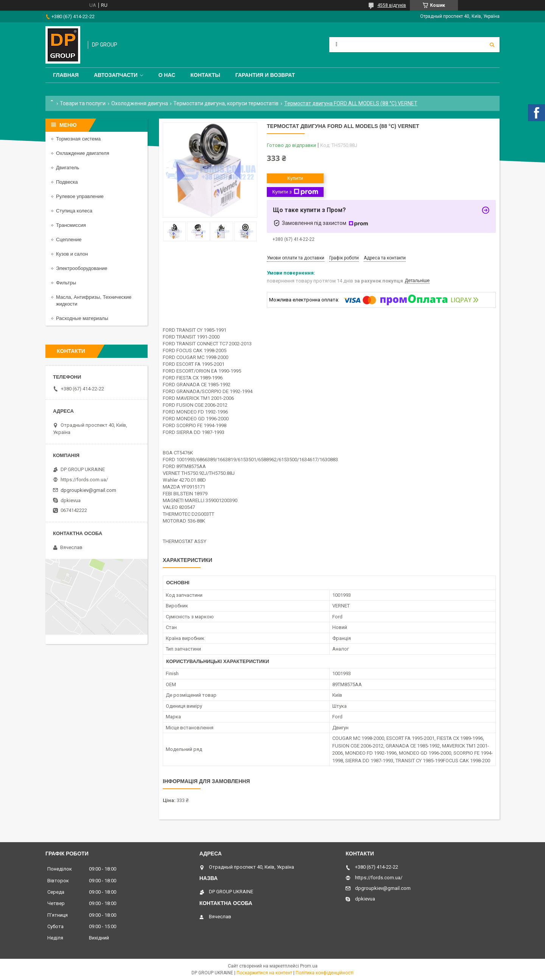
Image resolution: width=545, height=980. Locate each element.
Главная (66, 75)
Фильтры (66, 283)
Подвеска (67, 182)
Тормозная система (78, 139)
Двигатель (68, 168)
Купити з (295, 192)
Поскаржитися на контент (264, 973)
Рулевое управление (80, 196)
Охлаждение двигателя (83, 153)
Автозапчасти (116, 75)
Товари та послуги (83, 103)
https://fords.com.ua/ (84, 480)
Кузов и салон (72, 254)
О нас (167, 75)
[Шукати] (492, 45)
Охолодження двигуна (140, 103)
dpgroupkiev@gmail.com (88, 490)
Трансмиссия (71, 225)
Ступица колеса (74, 211)
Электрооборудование (82, 268)
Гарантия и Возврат (265, 75)
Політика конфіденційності (325, 973)
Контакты (205, 75)
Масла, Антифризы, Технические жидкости (94, 300)
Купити (295, 178)
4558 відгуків (392, 5)
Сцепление (69, 240)
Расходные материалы (82, 318)
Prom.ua (309, 966)
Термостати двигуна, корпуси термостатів (226, 103)
